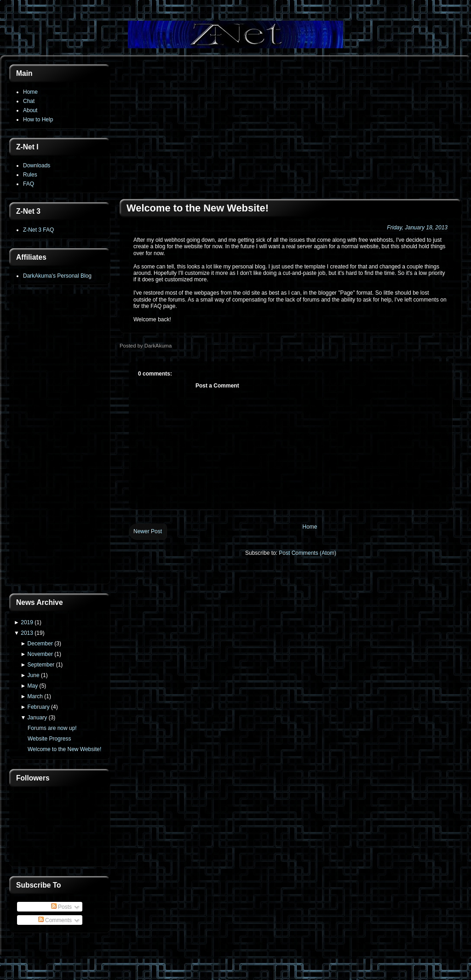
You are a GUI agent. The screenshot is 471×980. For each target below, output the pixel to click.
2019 (27, 622)
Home (30, 92)
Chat (29, 101)
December (40, 644)
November (40, 654)
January (37, 718)
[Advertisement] (60, 440)
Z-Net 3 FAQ (38, 230)
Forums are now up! (52, 728)
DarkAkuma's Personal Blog (57, 276)
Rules (30, 175)
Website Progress (49, 739)
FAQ (29, 184)
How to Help (38, 120)
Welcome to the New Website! (64, 749)
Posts (61, 907)
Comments (55, 920)
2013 (27, 633)
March (35, 696)
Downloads (37, 165)
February (39, 707)
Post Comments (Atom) (307, 553)
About (30, 110)
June (34, 675)
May (33, 686)
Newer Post (148, 531)
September (41, 665)
